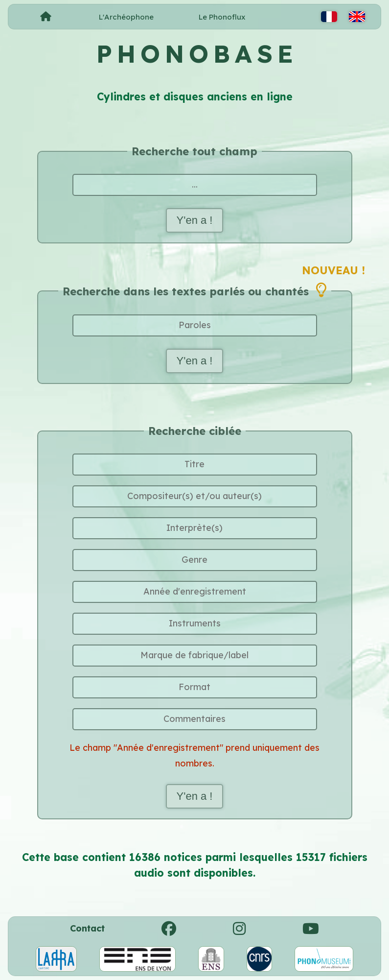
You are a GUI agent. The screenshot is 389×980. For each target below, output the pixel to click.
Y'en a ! (195, 220)
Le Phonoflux (222, 17)
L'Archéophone (126, 17)
